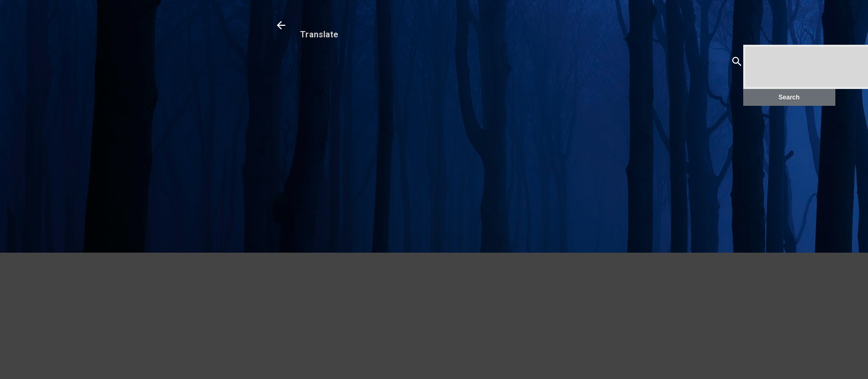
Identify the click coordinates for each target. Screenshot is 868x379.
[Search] (737, 63)
